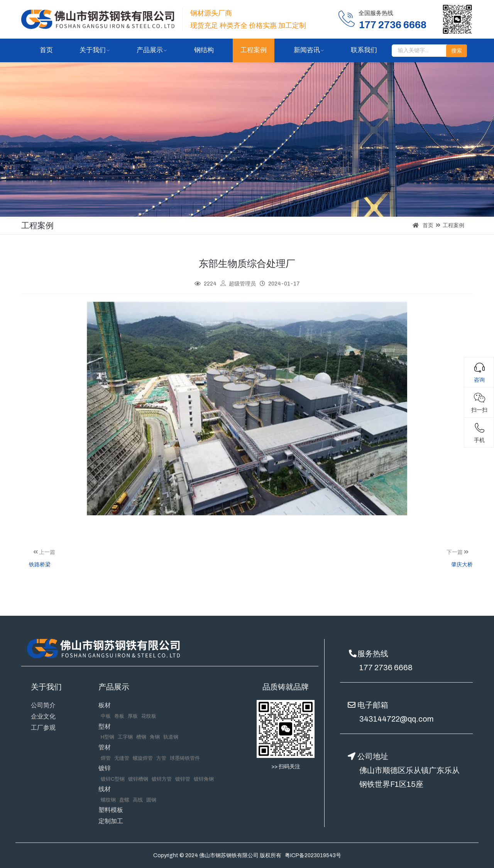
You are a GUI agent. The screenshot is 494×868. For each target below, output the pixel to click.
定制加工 (111, 821)
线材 (105, 789)
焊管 (106, 758)
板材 (105, 705)
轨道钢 (171, 737)
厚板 (133, 716)
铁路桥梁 (40, 565)
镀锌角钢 (204, 779)
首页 (46, 50)
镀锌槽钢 (138, 779)
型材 (105, 726)
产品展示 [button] (150, 50)
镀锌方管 (162, 779)
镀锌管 (183, 779)
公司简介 (43, 705)
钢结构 (204, 50)
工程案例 (254, 50)
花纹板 (149, 716)
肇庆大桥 (462, 565)
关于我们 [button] (93, 50)
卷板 (119, 716)
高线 (138, 800)
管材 (105, 747)
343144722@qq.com (396, 719)
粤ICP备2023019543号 (313, 855)
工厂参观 (43, 728)
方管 (161, 758)
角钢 (155, 737)
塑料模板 (111, 810)
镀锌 (105, 768)
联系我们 (364, 50)
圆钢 (151, 800)
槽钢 (141, 737)
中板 (106, 716)
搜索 (457, 51)
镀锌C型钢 (113, 779)
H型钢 (107, 737)
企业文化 (43, 716)
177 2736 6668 (386, 668)
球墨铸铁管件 (185, 758)
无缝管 (122, 758)
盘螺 (124, 800)
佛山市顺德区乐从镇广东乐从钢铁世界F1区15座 (409, 777)
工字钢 (125, 737)
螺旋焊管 (143, 758)
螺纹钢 (108, 800)
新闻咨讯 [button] (307, 50)
